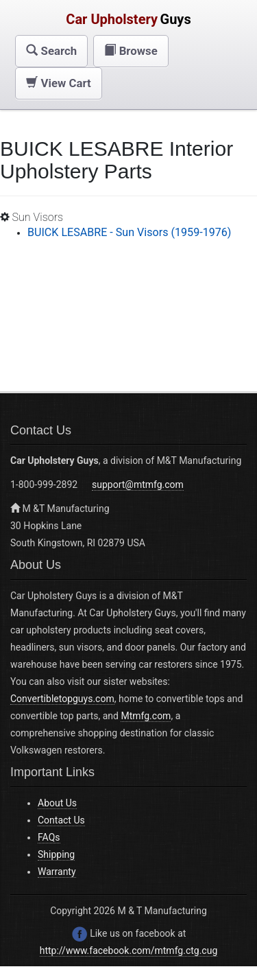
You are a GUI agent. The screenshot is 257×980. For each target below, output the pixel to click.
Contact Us (61, 820)
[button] (51, 51)
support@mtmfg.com (138, 485)
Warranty (57, 872)
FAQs (49, 837)
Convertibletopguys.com (62, 699)
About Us (57, 803)
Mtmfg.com (146, 716)
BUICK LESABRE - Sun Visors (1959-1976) (129, 232)
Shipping (56, 854)
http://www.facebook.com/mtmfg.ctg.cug (129, 950)
